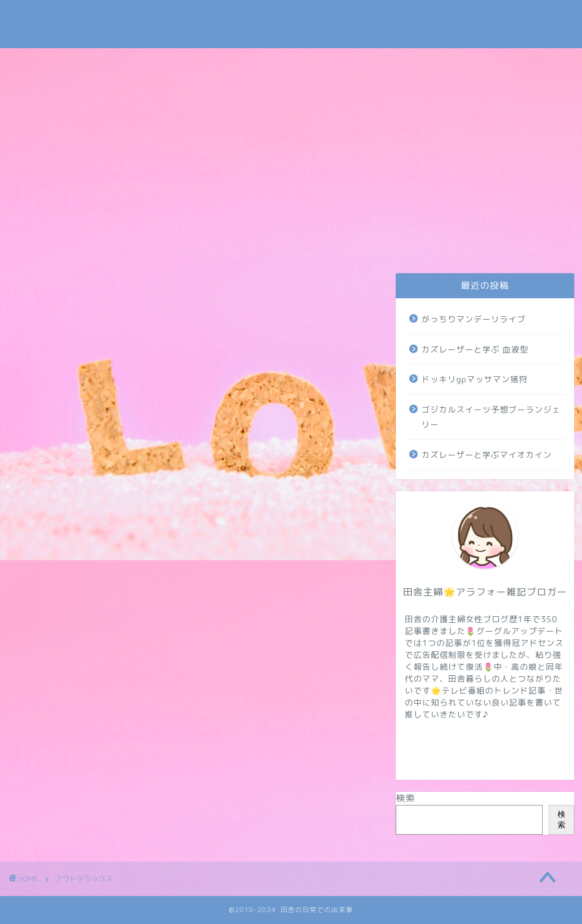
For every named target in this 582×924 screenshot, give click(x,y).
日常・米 (183, 242)
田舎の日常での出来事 (291, 24)
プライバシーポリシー (113, 246)
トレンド (320, 242)
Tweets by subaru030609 (465, 20)
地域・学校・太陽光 (533, 246)
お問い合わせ (46, 242)
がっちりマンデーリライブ (473, 319)
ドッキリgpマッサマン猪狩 (474, 379)
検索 (405, 798)
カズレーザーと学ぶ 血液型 (475, 349)
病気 (464, 242)
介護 (254, 242)
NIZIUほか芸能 (391, 242)
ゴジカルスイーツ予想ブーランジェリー (491, 417)
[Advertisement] (291, 138)
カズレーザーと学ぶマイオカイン (486, 455)
